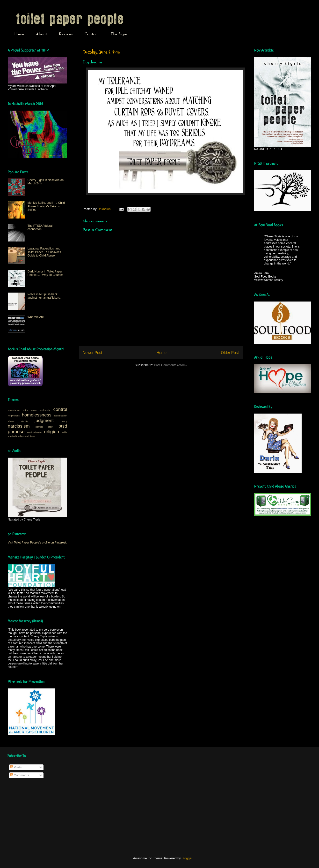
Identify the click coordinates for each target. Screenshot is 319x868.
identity (24, 421)
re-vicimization (35, 432)
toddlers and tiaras (26, 436)
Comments (20, 775)
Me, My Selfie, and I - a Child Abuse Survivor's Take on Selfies (46, 206)
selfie (65, 432)
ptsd (63, 426)
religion (51, 432)
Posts (16, 767)
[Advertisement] (43, 817)
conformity (45, 410)
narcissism (19, 426)
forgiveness (14, 416)
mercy (64, 421)
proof (51, 427)
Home (19, 34)
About (42, 34)
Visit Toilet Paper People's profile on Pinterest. (37, 543)
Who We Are (36, 317)
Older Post (230, 353)
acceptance (14, 410)
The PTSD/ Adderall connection (40, 227)
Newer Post (92, 353)
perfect (39, 427)
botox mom (30, 410)
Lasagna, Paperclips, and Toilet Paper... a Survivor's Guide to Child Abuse (44, 252)
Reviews (66, 34)
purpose (16, 432)
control (60, 409)
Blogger (187, 858)
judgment (44, 420)
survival (12, 436)
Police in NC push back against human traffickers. (44, 296)
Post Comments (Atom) (170, 365)
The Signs (119, 34)
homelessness (37, 415)
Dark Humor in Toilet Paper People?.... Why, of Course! (45, 273)
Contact (92, 34)
